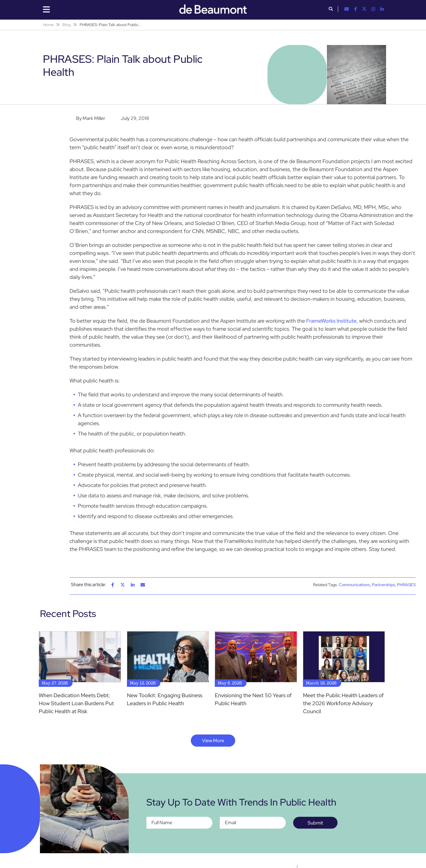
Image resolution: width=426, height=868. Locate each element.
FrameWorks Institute (331, 321)
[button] (331, 9)
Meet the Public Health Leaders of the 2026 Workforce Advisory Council (343, 703)
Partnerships (383, 585)
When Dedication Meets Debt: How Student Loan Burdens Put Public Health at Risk (76, 703)
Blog (67, 25)
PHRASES (406, 585)
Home (48, 25)
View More (213, 741)
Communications (354, 585)
